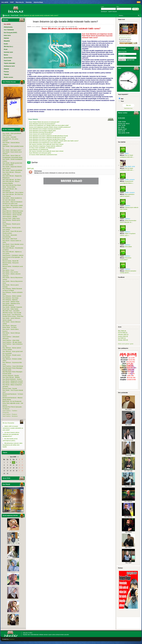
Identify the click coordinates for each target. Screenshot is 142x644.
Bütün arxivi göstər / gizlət (126, 344)
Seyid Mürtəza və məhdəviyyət (39, 149)
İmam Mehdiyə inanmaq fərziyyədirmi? (41, 132)
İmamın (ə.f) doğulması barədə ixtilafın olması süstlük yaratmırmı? (50, 127)
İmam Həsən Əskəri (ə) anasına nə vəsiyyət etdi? (44, 122)
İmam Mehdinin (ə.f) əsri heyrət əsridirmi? (42, 124)
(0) (69, 27)
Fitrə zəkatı (128, 247)
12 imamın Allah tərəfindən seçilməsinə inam (43, 155)
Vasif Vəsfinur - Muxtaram (10, 416)
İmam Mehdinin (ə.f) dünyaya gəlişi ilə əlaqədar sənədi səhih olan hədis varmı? (54, 141)
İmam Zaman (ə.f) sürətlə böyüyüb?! (40, 134)
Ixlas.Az (25, 633)
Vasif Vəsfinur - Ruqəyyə (10, 414)
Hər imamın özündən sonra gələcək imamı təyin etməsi (46, 144)
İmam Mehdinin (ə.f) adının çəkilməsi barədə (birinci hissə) (47, 137)
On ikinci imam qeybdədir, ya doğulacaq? (42, 148)
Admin (34, 27)
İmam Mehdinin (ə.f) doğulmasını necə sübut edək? (45, 143)
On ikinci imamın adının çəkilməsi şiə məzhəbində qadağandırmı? (11, 434)
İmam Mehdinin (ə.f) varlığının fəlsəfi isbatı (42, 131)
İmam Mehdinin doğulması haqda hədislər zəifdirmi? (46, 146)
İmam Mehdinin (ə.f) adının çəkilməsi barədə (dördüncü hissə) (48, 136)
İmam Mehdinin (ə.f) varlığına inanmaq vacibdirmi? (45, 129)
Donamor (12, 639)
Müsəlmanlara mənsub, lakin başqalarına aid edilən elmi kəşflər (12, 445)
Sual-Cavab (44, 27)
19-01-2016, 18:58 (56, 27)
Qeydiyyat (104, 11)
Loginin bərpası (112, 11)
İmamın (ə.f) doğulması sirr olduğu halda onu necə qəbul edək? (49, 125)
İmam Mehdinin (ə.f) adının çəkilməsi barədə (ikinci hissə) (47, 139)
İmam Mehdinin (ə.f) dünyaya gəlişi (40, 153)
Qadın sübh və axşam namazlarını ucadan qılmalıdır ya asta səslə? (13, 428)
